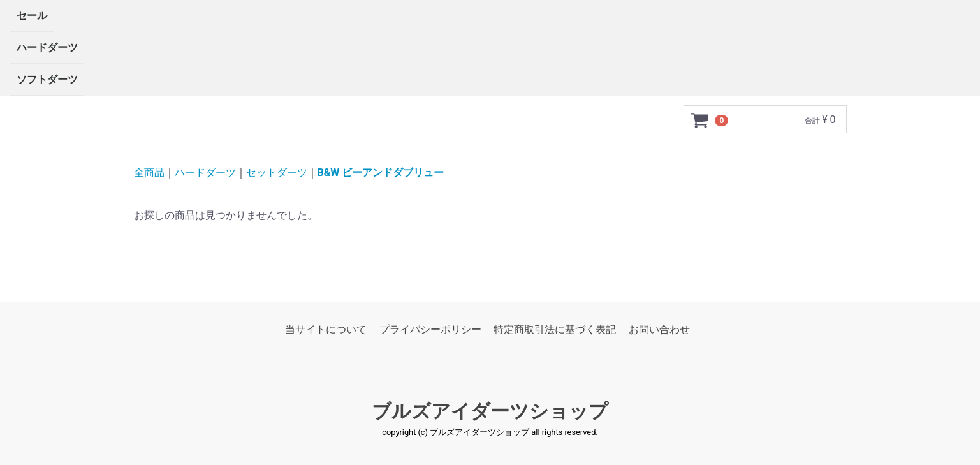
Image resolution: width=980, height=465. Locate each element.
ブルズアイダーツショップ (490, 412)
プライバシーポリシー (430, 329)
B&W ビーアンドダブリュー (381, 173)
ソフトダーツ (47, 79)
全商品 (149, 173)
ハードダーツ (47, 48)
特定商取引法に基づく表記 (555, 329)
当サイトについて (326, 329)
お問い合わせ (659, 329)
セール (32, 16)
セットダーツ (277, 173)
